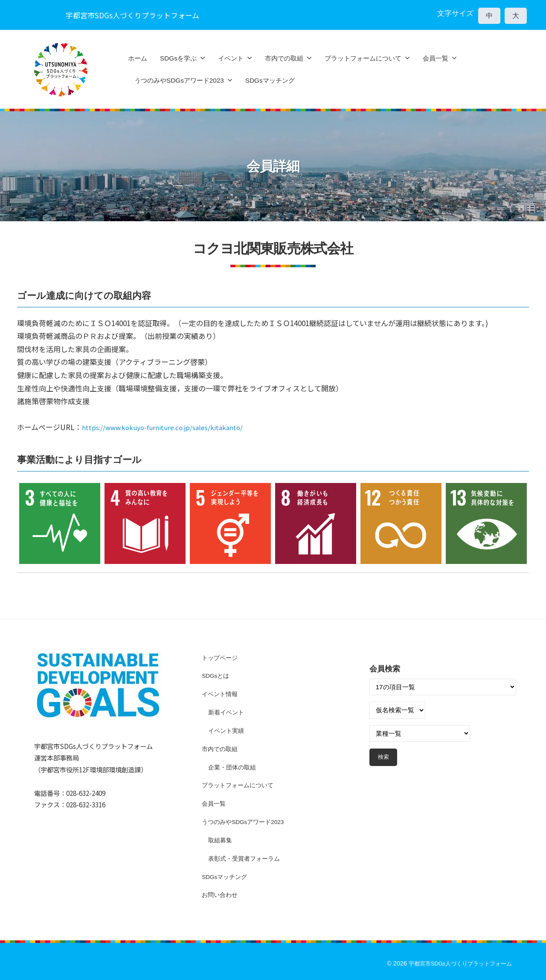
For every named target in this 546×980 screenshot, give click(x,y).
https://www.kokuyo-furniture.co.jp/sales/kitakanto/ (173, 427)
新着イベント (227, 712)
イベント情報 (221, 694)
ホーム (138, 58)
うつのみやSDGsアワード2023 (179, 80)
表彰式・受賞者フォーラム (247, 858)
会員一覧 (436, 58)
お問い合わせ (221, 895)
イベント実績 (227, 730)
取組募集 (221, 840)
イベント (231, 58)
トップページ (221, 658)
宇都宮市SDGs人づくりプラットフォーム (456, 963)
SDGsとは (217, 675)
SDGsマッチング (270, 80)
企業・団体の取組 (234, 767)
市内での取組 (284, 58)
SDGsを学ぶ (178, 58)
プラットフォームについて (363, 58)
